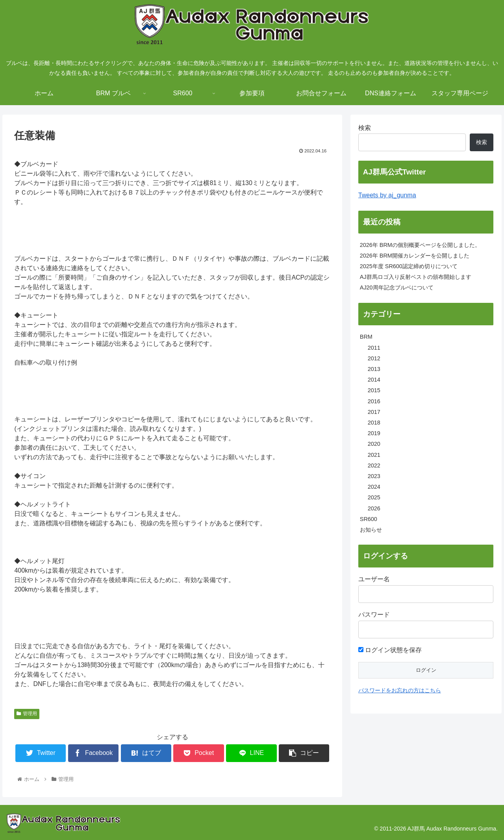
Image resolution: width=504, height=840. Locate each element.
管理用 (27, 714)
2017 (374, 412)
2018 (374, 423)
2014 (374, 380)
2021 (374, 455)
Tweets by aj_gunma (387, 195)
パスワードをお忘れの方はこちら (400, 690)
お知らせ (371, 530)
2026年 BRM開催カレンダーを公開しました (415, 256)
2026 (374, 508)
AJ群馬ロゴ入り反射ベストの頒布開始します (416, 277)
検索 (365, 128)
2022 (374, 465)
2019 (374, 433)
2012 (374, 358)
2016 (374, 401)
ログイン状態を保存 (390, 650)
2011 (374, 348)
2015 (374, 390)
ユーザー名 (374, 579)
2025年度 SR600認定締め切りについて (409, 266)
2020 (374, 444)
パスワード (374, 615)
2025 (374, 497)
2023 (374, 476)
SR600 (369, 519)
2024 (374, 487)
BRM (366, 337)
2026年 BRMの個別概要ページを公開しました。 (420, 245)
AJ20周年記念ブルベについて (397, 287)
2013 (374, 369)
